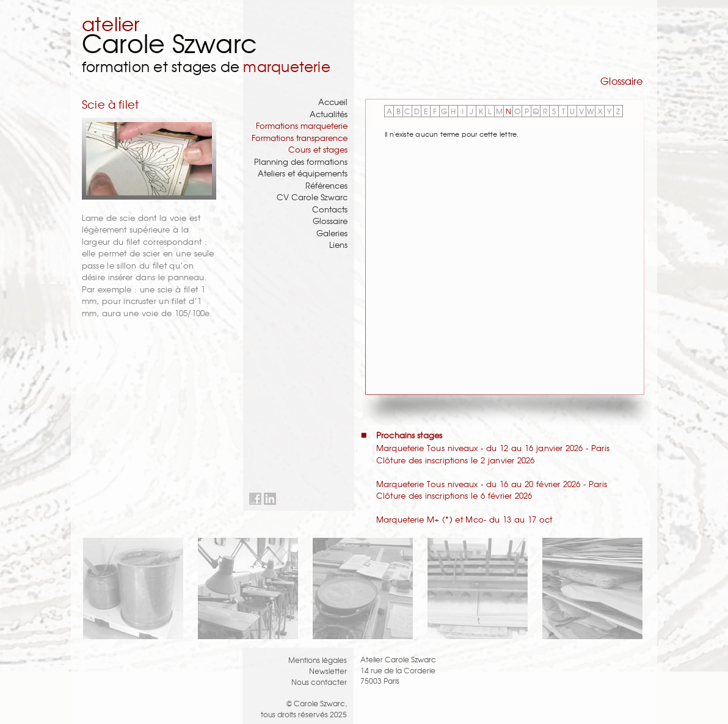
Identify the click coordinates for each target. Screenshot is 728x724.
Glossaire (330, 221)
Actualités (329, 114)
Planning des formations (301, 161)
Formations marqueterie (302, 125)
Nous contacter (319, 682)
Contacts (330, 209)
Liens (338, 244)
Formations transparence (300, 138)
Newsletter (328, 671)
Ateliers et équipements (303, 173)
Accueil (333, 102)
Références (326, 185)
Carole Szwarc (169, 42)
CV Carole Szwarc (312, 197)
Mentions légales (318, 660)
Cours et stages (318, 149)
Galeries (332, 233)
